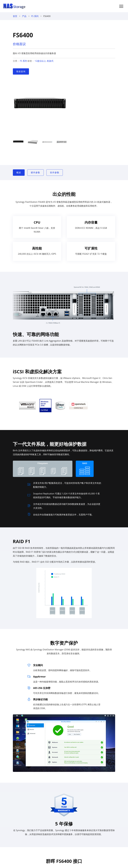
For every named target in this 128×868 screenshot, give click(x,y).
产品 (24, 16)
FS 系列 (35, 16)
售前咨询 (21, 71)
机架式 (50, 61)
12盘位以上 (40, 61)
